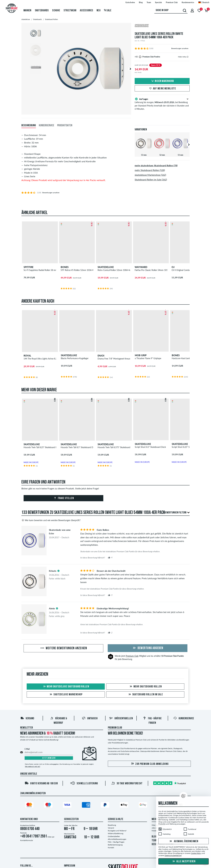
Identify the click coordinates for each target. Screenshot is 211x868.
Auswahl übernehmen (183, 841)
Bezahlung (112, 825)
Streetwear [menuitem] (70, 11)
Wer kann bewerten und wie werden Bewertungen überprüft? (51, 520)
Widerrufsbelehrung (116, 833)
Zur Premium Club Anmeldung (149, 764)
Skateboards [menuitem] (42, 11)
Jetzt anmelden (49, 758)
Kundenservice (184, 719)
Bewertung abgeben (148, 648)
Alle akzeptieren (184, 862)
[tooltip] (188, 57)
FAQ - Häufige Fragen (116, 842)
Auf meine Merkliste (162, 89)
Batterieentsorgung (115, 845)
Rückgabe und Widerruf (117, 831)
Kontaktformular (27, 840)
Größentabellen (121, 719)
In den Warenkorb (162, 81)
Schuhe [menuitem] (56, 11)
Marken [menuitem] (27, 11)
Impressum (70, 866)
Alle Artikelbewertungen (117, 839)
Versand (27, 719)
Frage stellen (63, 498)
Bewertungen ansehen (180, 48)
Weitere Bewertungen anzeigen (63, 648)
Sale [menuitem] (108, 11)
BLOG (154, 837)
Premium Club (132, 656)
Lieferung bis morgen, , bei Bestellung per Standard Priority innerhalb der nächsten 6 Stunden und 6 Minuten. (162, 104)
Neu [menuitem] (99, 11)
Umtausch (90, 719)
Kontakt (111, 848)
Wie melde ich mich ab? (33, 766)
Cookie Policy (196, 853)
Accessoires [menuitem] (86, 11)
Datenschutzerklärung (173, 855)
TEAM (154, 841)
